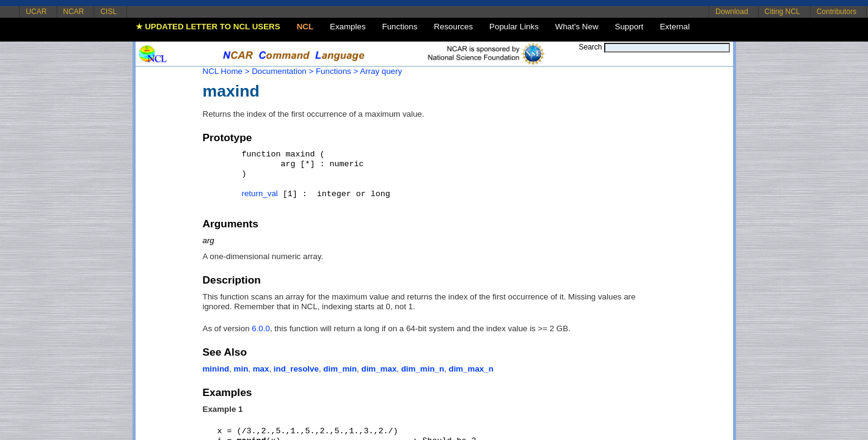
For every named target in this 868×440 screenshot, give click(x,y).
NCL (305, 27)
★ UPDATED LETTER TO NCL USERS (208, 27)
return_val (260, 193)
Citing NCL (782, 12)
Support (629, 27)
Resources (453, 27)
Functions (400, 27)
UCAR (36, 12)
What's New (577, 27)
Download (731, 12)
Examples (348, 27)
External (675, 27)
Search (590, 47)
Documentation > (283, 71)
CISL (108, 12)
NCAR (73, 12)
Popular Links (514, 27)
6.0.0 (261, 328)
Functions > (337, 71)
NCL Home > (226, 71)
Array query (381, 71)
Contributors (837, 12)
